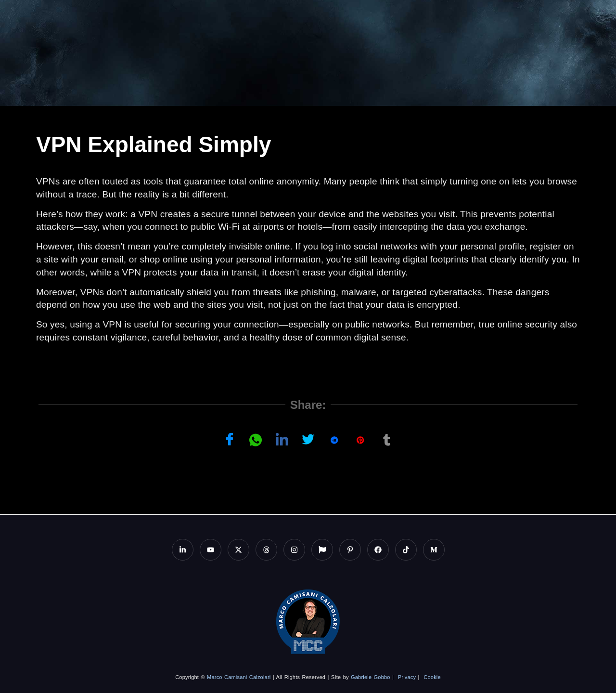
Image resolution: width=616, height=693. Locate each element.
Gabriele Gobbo (371, 677)
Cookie (432, 677)
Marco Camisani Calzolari (239, 677)
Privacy (407, 677)
